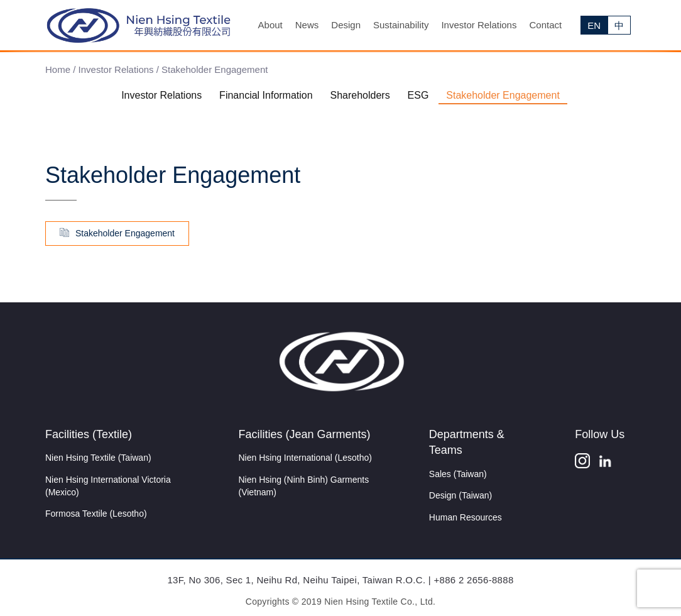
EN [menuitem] (594, 25)
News (307, 25)
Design (346, 25)
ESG (418, 95)
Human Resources (466, 517)
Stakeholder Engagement (503, 95)
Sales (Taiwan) (458, 474)
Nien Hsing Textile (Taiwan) (98, 458)
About (270, 25)
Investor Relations (479, 25)
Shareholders (360, 95)
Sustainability (401, 25)
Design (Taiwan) (460, 495)
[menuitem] (594, 25)
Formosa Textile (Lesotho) (96, 514)
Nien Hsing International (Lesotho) (305, 458)
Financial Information (266, 95)
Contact (545, 25)
